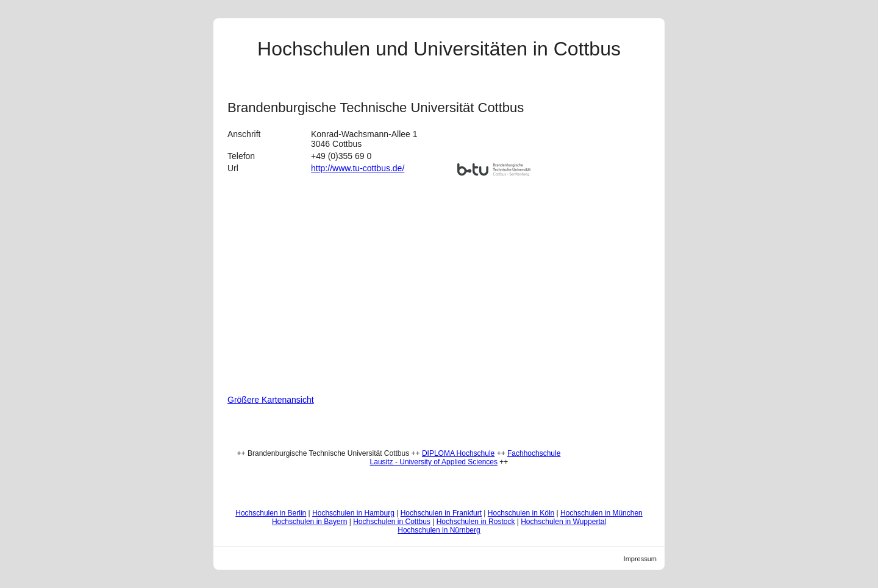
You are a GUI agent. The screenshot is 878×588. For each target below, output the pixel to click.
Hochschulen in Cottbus (392, 522)
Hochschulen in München (601, 513)
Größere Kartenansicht (271, 400)
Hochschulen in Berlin (271, 513)
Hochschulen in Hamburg (353, 513)
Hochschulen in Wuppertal (563, 522)
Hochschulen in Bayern (309, 522)
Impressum (640, 559)
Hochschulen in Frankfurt (441, 513)
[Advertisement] (615, 267)
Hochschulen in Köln (521, 513)
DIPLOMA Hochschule (458, 453)
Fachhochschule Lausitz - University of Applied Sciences (466, 458)
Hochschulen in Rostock (476, 522)
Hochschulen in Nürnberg (439, 530)
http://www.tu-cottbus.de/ (358, 168)
